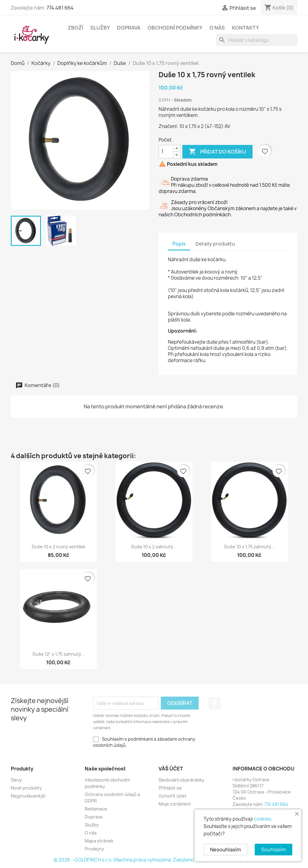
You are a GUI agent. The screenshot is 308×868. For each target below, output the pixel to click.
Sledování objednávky (181, 780)
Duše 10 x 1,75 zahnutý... (249, 547)
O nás (217, 28)
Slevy (16, 780)
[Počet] (166, 152)
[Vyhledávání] (257, 40)
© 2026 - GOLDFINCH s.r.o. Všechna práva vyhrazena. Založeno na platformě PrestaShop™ (154, 860)
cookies (262, 819)
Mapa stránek (99, 841)
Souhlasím (274, 850)
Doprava (129, 28)
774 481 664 (60, 8)
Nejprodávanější (28, 796)
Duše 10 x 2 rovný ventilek (59, 547)
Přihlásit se (170, 788)
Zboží (75, 28)
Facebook (215, 703)
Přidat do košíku (217, 152)
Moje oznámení (175, 804)
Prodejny (94, 849)
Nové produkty (26, 788)
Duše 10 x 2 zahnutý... (154, 547)
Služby (100, 28)
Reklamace (96, 809)
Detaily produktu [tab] (215, 244)
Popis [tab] (179, 244)
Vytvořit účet (172, 796)
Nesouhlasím (225, 850)
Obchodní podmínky (175, 28)
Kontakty (245, 28)
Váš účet (171, 769)
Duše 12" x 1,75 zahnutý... (59, 654)
